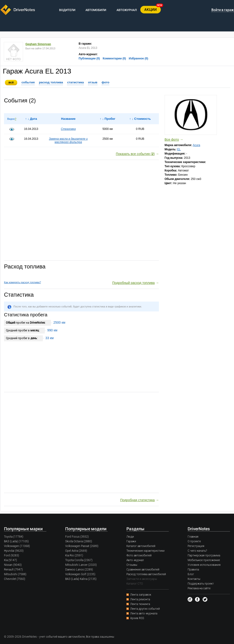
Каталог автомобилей (141, 546)
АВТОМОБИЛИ (96, 10)
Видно (11, 119)
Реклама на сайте (199, 588)
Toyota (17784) (14, 537)
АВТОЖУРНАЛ (127, 10)
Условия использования (204, 565)
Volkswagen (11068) (17, 546)
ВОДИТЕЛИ (67, 10)
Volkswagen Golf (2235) (80, 574)
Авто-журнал (135, 560)
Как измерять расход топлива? (22, 282)
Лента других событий (145, 609)
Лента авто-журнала (144, 613)
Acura (196, 145)
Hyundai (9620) (14, 551)
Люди (130, 537)
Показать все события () (135, 154)
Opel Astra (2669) (76, 551)
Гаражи (131, 541)
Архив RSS (137, 618)
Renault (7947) (13, 570)
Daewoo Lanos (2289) (79, 570)
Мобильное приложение (204, 560)
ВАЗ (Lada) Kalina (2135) (81, 579)
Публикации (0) (89, 58)
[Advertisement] (81, 210)
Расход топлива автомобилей (146, 574)
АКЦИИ (151, 10)
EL (179, 149)
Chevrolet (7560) (15, 579)
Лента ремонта (140, 599)
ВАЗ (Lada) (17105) (16, 541)
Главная (193, 537)
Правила (193, 570)
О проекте (194, 541)
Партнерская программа (204, 555)
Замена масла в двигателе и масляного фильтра (68, 140)
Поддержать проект (201, 584)
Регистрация (196, 546)
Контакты (194, 579)
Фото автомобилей (139, 555)
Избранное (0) (138, 58)
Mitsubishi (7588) (15, 574)
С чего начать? (197, 551)
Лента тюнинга (140, 604)
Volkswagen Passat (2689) (82, 546)
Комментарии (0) (114, 58)
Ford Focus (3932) (77, 537)
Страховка (68, 129)
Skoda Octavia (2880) (79, 541)
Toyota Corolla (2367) (79, 560)
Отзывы (132, 565)
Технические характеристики (145, 551)
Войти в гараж (223, 10)
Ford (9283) (12, 555)
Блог (191, 574)
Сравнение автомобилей (143, 570)
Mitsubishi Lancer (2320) (81, 565)
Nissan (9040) (13, 565)
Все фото (172, 140)
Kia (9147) (10, 560)
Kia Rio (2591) (74, 555)
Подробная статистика (137, 500)
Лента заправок (141, 595)
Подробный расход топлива (133, 283)
